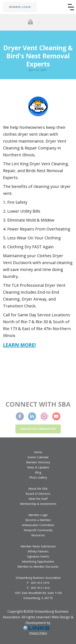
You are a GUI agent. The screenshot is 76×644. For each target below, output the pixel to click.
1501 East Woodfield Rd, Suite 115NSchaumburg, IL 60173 (38, 595)
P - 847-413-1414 (38, 588)
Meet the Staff (38, 499)
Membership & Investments (38, 504)
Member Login (38, 515)
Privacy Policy (38, 633)
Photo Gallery (38, 477)
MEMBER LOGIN (20, 7)
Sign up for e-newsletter (38, 429)
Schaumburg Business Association (38, 578)
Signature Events (38, 556)
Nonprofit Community (38, 530)
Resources (38, 535)
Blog (38, 472)
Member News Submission (38, 546)
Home (38, 452)
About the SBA (38, 489)
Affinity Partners (38, 551)
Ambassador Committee (38, 525)
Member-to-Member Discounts (38, 567)
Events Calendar (38, 457)
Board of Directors (38, 494)
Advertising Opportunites (38, 561)
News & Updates (38, 467)
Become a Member (38, 520)
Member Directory (38, 462)
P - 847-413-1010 (38, 583)
